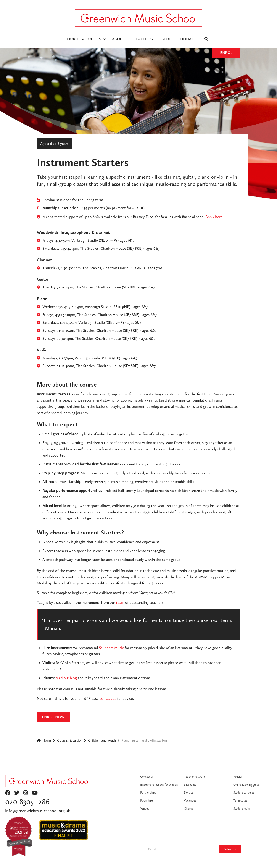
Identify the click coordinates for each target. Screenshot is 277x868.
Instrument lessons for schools (159, 785)
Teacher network (194, 777)
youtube (35, 793)
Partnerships (148, 792)
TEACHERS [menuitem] (143, 39)
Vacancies (190, 800)
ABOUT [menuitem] (119, 39)
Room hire (147, 800)
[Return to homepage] (49, 781)
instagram (26, 793)
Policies (238, 777)
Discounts (190, 785)
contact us (108, 698)
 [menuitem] (206, 39)
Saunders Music (111, 648)
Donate (189, 792)
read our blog (66, 678)
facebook (8, 793)
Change (189, 808)
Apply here (214, 217)
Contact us (147, 777)
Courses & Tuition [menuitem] (83, 39)
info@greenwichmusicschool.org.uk (38, 811)
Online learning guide (246, 785)
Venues (145, 808)
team (120, 602)
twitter (17, 793)
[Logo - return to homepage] (139, 18)
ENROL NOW (53, 717)
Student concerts (244, 792)
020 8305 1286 (27, 802)
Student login (241, 808)
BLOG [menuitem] (167, 39)
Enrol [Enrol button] (226, 53)
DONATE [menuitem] (188, 39)
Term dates (240, 800)
